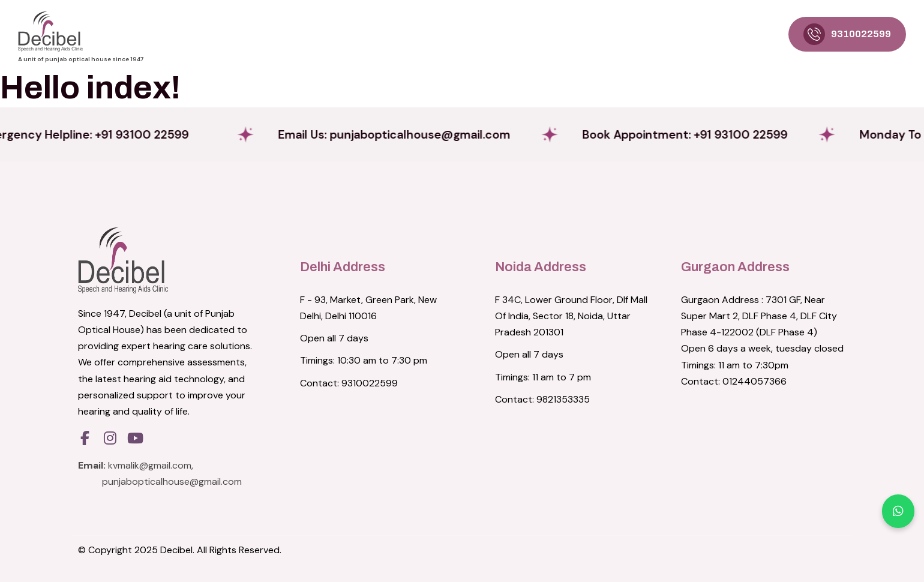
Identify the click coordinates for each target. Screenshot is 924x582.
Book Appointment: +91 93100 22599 (749, 134)
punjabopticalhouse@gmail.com (172, 481)
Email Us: (433, 134)
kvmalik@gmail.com (150, 465)
